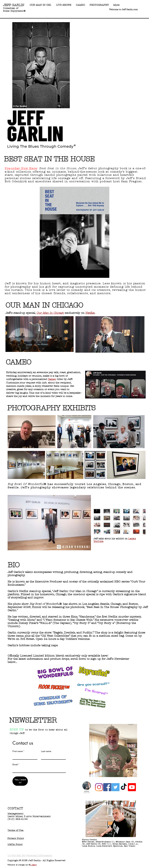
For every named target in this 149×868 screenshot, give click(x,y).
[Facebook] (107, 787)
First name (18, 751)
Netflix (90, 313)
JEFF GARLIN (14, 5)
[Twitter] (115, 787)
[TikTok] (124, 787)
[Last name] (53, 757)
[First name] (24, 757)
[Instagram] (99, 787)
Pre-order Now (16, 168)
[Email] (38, 770)
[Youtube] (132, 787)
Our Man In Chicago (50, 313)
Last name (46, 751)
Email (16, 765)
